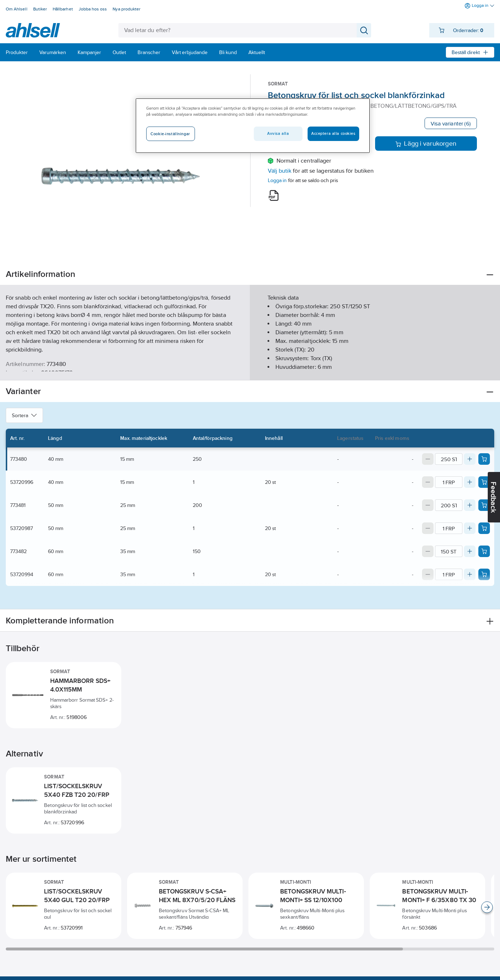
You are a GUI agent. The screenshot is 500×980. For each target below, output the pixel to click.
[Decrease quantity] (428, 459)
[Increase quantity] (470, 459)
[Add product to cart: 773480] (484, 459)
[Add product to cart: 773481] (484, 505)
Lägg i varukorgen (426, 144)
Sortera (24, 415)
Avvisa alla (278, 133)
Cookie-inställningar (170, 134)
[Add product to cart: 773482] (484, 551)
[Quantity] (449, 459)
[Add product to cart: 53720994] (484, 574)
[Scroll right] (487, 907)
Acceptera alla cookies (333, 133)
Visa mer (250, 369)
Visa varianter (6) (451, 123)
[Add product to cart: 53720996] (484, 482)
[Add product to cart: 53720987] (484, 528)
